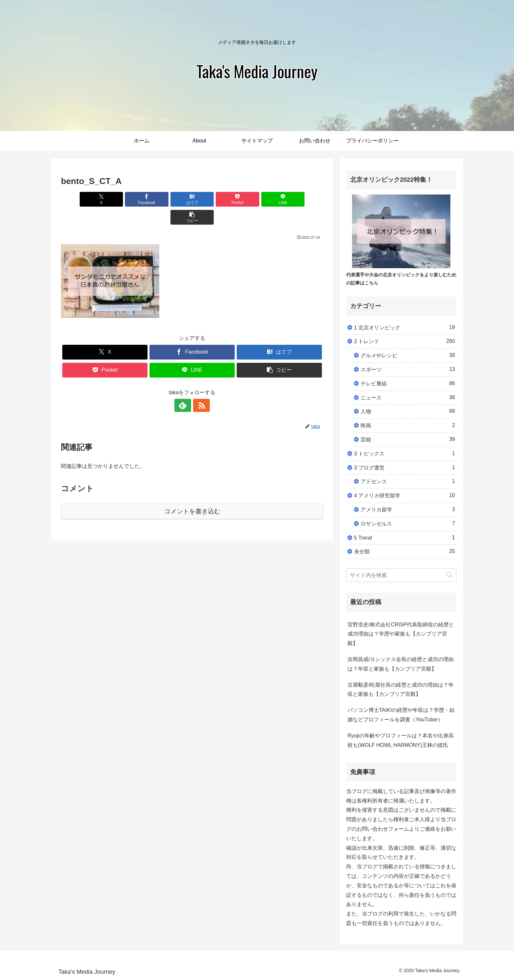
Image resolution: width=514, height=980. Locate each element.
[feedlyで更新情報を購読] (185, 387)
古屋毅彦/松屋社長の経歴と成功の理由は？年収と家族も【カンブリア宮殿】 (401, 690)
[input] (401, 575)
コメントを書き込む (192, 493)
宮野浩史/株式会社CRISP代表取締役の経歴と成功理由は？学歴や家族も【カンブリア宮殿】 (401, 634)
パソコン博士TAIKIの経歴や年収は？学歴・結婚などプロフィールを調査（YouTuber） (401, 715)
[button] (302, 199)
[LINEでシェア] (258, 199)
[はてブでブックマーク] (170, 199)
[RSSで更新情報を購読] (200, 387)
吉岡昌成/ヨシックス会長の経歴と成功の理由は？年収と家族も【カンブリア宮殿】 (401, 664)
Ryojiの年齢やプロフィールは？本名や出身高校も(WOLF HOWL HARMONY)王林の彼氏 (401, 740)
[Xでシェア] (82, 199)
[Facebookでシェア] (126, 199)
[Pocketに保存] (214, 199)
